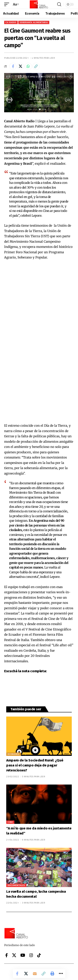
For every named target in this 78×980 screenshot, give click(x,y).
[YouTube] (23, 955)
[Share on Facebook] (13, 66)
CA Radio (11, 22)
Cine (10, 822)
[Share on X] (21, 66)
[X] (14, 955)
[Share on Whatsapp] (28, 66)
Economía (14, 754)
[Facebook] (7, 955)
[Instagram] (31, 955)
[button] (8, 4)
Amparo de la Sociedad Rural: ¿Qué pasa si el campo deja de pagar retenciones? (35, 765)
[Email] (35, 974)
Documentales (16, 885)
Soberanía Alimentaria (34, 22)
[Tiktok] (39, 955)
